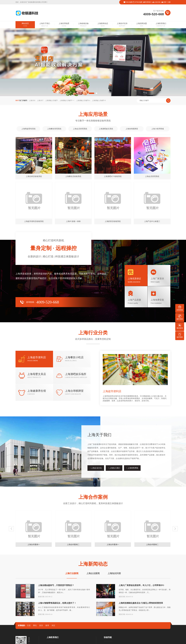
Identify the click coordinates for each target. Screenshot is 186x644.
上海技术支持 (122, 25)
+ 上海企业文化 (96, 468)
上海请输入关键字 (51, 101)
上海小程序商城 (158, 129)
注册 (169, 2)
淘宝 (53, 625)
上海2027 (40, 101)
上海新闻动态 (103, 25)
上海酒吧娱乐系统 (106, 129)
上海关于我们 (45, 25)
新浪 (41, 625)
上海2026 (32, 101)
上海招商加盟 (141, 25)
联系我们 (148, 2)
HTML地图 (139, 2)
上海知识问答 (114, 573)
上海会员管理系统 (80, 129)
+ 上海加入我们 (114, 468)
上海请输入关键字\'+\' (67, 101)
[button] (92, 93)
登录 (165, 2)
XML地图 (129, 2)
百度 (29, 625)
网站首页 (25, 25)
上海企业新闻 (93, 573)
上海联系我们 (161, 25)
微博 (47, 625)
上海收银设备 (83, 25)
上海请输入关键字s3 (83, 101)
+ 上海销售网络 (132, 468)
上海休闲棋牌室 (132, 129)
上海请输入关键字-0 (99, 101)
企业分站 (157, 2)
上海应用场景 (64, 25)
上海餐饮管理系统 (54, 129)
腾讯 (35, 625)
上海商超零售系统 (28, 129)
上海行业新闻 (72, 573)
